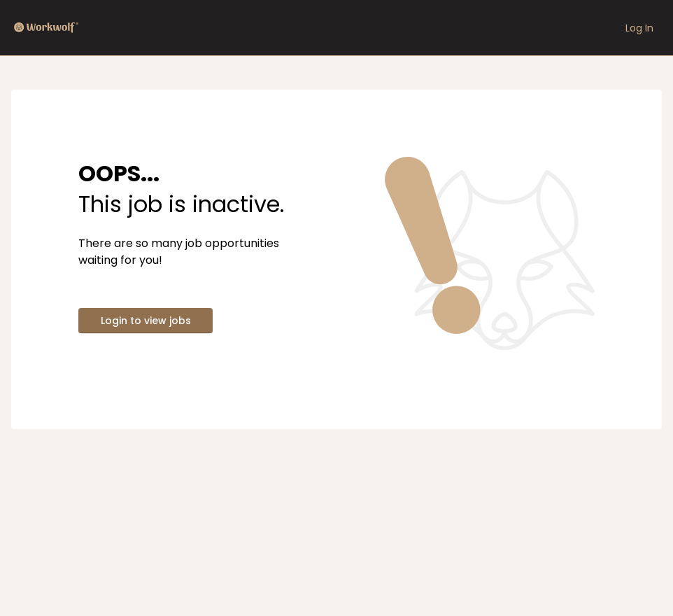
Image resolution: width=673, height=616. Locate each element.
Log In (639, 28)
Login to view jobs (146, 321)
